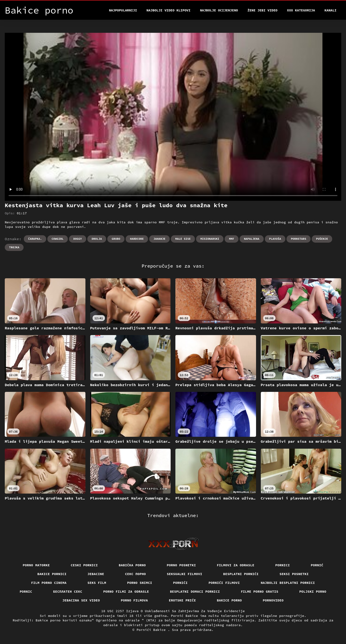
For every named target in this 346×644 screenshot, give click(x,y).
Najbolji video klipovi (169, 10)
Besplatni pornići (241, 574)
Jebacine (96, 574)
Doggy (78, 239)
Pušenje (322, 239)
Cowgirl (58, 239)
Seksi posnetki (294, 574)
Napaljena (252, 239)
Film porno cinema (49, 583)
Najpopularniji (123, 10)
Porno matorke (36, 565)
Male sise (183, 239)
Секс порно (136, 574)
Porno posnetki (181, 565)
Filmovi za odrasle (236, 565)
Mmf (232, 239)
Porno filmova (134, 600)
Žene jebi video (262, 10)
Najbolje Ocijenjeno (219, 10)
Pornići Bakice (152, 630)
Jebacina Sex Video (81, 600)
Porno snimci (140, 583)
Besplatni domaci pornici (195, 591)
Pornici (283, 565)
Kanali (331, 10)
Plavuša (275, 239)
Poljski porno (313, 591)
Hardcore (137, 239)
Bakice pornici (52, 574)
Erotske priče (183, 600)
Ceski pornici (84, 565)
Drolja (97, 239)
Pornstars (299, 239)
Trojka (14, 247)
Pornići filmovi (224, 583)
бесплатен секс (68, 591)
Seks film (97, 583)
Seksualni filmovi (185, 574)
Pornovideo (273, 600)
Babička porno (132, 565)
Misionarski (210, 239)
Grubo (116, 239)
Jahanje (159, 239)
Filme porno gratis (260, 591)
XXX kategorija (301, 10)
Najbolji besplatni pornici (288, 583)
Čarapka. (35, 239)
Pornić (317, 565)
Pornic (26, 591)
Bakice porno (229, 600)
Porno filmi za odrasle (126, 591)
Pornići (180, 583)
